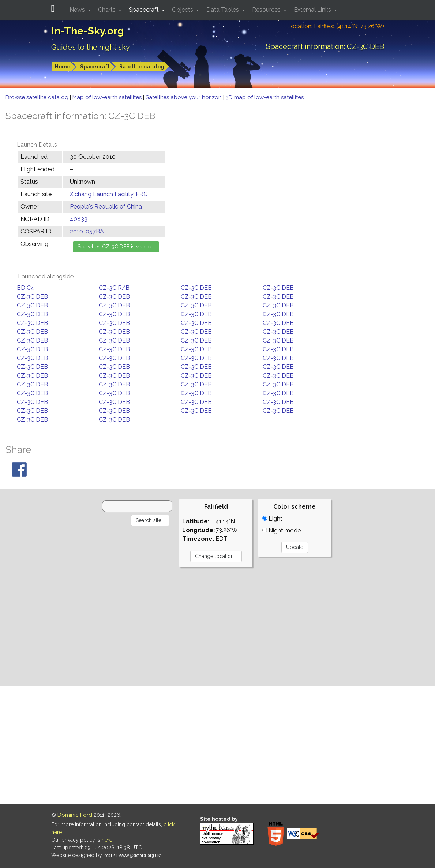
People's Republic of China (106, 207)
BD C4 (26, 288)
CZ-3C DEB (196, 288)
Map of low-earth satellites (108, 97)
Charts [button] (108, 10)
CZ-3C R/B (114, 288)
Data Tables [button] (223, 10)
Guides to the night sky (91, 47)
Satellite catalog (142, 67)
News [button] (78, 10)
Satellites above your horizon (184, 97)
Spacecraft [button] (145, 10)
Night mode (282, 530)
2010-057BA (87, 231)
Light (272, 519)
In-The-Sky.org (88, 31)
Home (63, 67)
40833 (79, 219)
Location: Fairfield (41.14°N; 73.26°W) (336, 26)
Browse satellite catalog (38, 97)
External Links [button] (313, 10)
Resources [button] (267, 10)
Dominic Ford (75, 815)
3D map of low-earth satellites (265, 97)
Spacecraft (95, 67)
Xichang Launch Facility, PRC (109, 194)
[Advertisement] (217, 627)
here (107, 840)
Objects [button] (183, 10)
